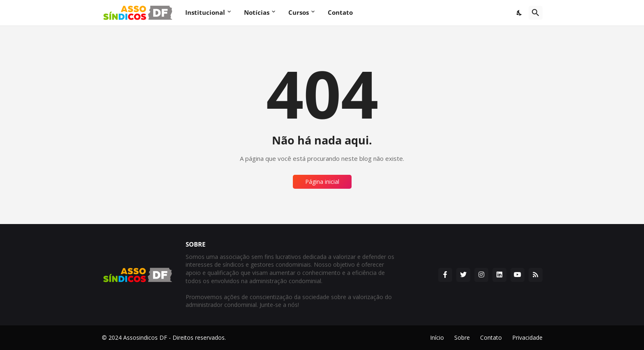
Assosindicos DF (145, 337)
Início (437, 337)
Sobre (462, 337)
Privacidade (527, 337)
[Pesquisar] (536, 13)
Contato (340, 12)
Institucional (205, 12)
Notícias (257, 12)
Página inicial (322, 182)
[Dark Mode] (520, 13)
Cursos (299, 12)
